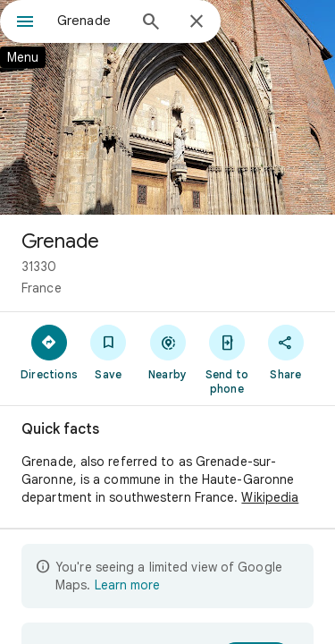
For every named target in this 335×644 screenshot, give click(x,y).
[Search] (151, 23)
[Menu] (25, 23)
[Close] (197, 22)
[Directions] (49, 352)
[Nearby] (167, 352)
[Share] (286, 352)
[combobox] (92, 21)
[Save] (108, 352)
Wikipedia (270, 497)
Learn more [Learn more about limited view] (127, 585)
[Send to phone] (227, 359)
